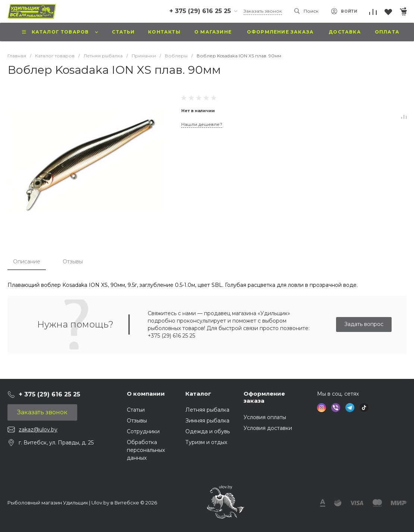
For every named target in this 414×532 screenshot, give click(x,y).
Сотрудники (143, 431)
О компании (146, 394)
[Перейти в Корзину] (403, 12)
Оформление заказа (264, 397)
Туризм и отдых (206, 442)
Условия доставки (268, 428)
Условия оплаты (265, 417)
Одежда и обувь (208, 431)
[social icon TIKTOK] (364, 408)
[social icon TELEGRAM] (350, 408)
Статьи (136, 410)
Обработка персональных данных (146, 450)
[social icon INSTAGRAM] (322, 408)
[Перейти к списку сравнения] (373, 12)
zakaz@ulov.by (38, 430)
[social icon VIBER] (336, 408)
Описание (27, 262)
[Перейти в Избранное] (388, 12)
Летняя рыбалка (207, 410)
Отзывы (73, 262)
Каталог (198, 394)
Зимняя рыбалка (207, 421)
